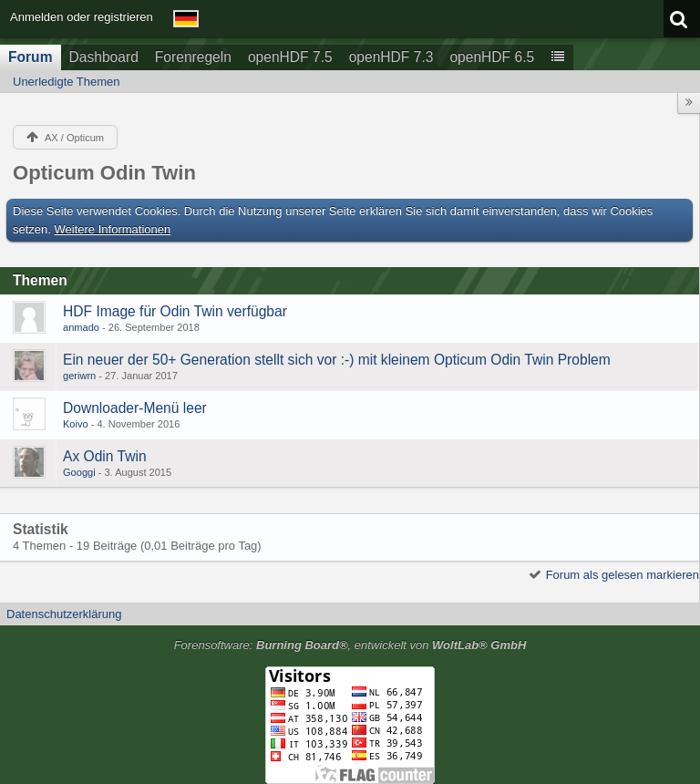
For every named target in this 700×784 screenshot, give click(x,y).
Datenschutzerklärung (64, 614)
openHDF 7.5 (290, 57)
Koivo (76, 424)
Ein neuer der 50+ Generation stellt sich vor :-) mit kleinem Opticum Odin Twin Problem (337, 360)
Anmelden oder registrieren (82, 17)
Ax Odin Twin (105, 456)
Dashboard (104, 57)
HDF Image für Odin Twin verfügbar (175, 311)
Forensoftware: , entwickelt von (350, 645)
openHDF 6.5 (492, 57)
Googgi (79, 472)
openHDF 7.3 (391, 57)
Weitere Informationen (113, 229)
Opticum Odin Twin (104, 173)
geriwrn (79, 376)
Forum (31, 57)
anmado (81, 327)
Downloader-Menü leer (135, 408)
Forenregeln (193, 57)
